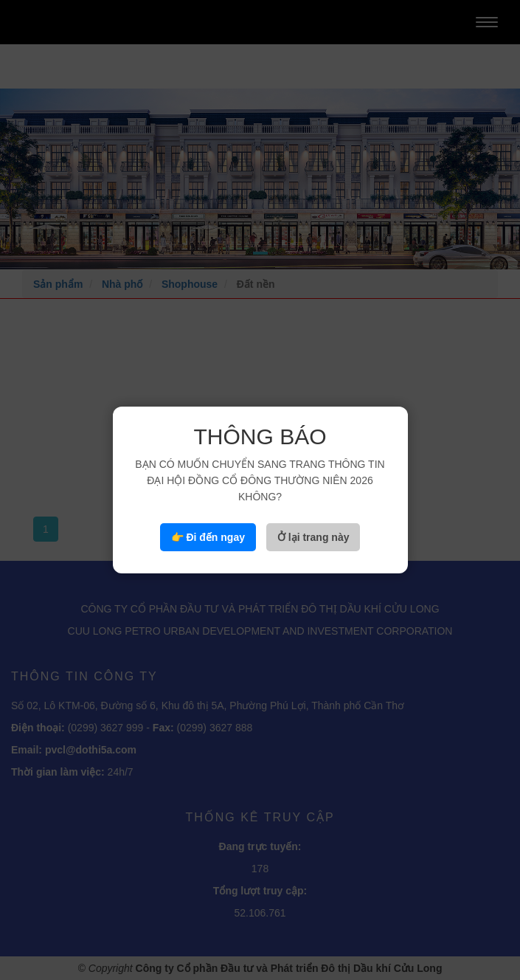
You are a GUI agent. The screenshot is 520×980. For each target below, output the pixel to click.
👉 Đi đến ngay (208, 537)
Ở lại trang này (313, 537)
